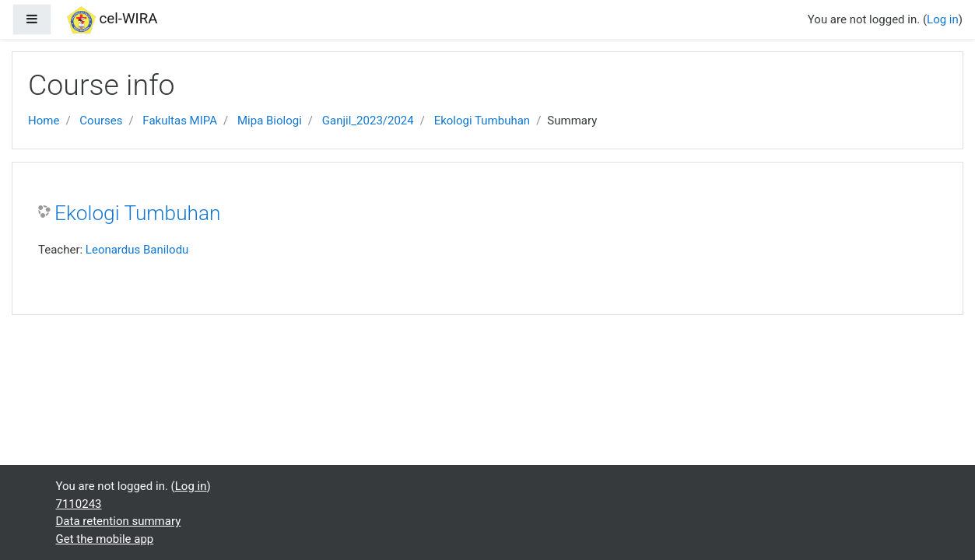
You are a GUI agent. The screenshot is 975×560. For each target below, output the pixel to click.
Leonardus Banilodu (137, 250)
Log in (943, 19)
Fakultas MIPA (180, 121)
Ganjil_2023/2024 (368, 121)
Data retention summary (119, 521)
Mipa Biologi (270, 121)
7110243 (79, 504)
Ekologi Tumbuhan (482, 121)
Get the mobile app (105, 539)
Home (44, 121)
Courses (101, 121)
